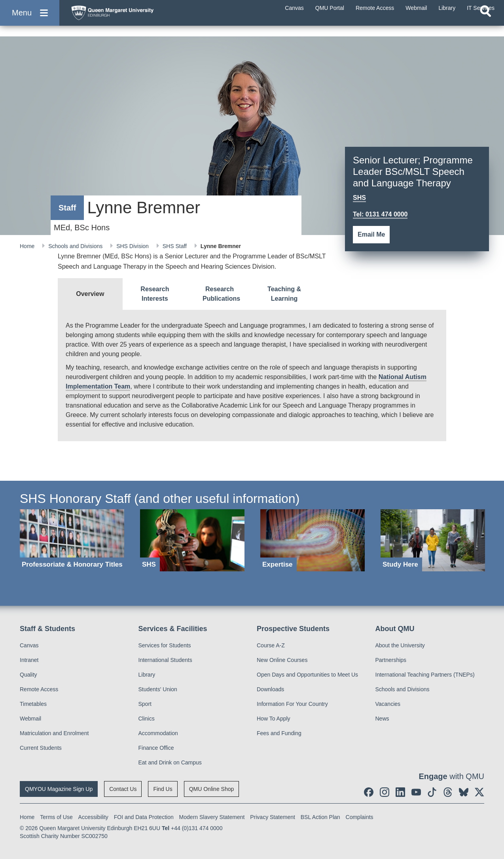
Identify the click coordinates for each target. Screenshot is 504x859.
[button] (30, 20)
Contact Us (123, 789)
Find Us (163, 789)
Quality (28, 675)
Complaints (360, 817)
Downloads (270, 689)
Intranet (29, 660)
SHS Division (133, 246)
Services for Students (165, 645)
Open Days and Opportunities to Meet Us (307, 675)
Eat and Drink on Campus (170, 762)
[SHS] (192, 540)
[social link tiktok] (432, 792)
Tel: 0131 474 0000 (380, 214)
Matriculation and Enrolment (54, 733)
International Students (165, 660)
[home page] (143, 18)
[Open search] (485, 26)
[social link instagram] (385, 792)
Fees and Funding (279, 733)
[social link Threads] (448, 792)
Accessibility (93, 817)
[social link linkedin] (400, 792)
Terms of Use (56, 817)
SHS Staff (175, 246)
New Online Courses (282, 660)
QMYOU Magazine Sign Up (59, 789)
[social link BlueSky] (464, 792)
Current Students (41, 748)
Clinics (147, 719)
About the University (400, 645)
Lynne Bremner (221, 246)
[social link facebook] (369, 792)
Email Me (371, 234)
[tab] (90, 294)
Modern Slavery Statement (212, 817)
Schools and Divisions (76, 246)
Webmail (30, 719)
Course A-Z (271, 645)
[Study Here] (433, 540)
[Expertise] (313, 540)
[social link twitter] (479, 792)
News (382, 719)
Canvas (29, 645)
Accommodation (158, 733)
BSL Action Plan (320, 817)
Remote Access (39, 689)
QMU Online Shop (212, 789)
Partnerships (391, 660)
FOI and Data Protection (144, 817)
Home (28, 246)
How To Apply (274, 719)
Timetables (33, 704)
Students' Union (158, 689)
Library (147, 675)
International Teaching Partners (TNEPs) (425, 675)
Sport (145, 704)
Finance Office (156, 748)
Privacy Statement (273, 817)
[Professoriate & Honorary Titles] (72, 540)
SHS (359, 198)
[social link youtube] (416, 792)
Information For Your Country (292, 704)
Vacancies (388, 704)
